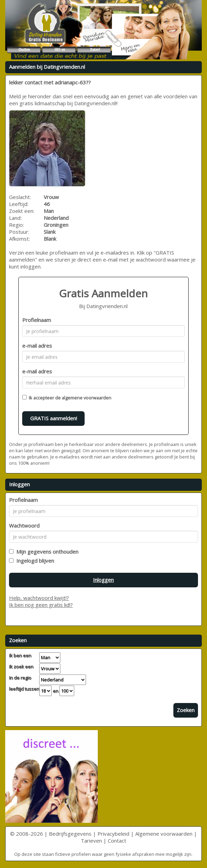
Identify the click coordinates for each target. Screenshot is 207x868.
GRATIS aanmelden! (54, 418)
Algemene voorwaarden (164, 834)
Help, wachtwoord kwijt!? (39, 598)
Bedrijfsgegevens (70, 834)
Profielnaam (37, 320)
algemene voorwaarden (87, 398)
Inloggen (103, 580)
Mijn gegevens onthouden (46, 552)
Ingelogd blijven (34, 561)
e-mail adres (37, 346)
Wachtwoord (24, 526)
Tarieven (91, 841)
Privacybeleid (113, 834)
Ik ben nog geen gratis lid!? (41, 605)
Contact (117, 841)
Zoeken (186, 710)
